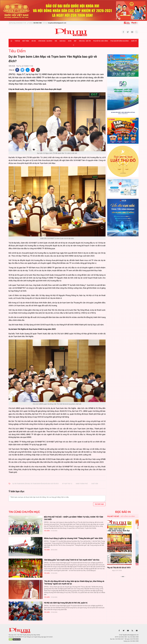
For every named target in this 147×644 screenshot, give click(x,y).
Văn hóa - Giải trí (85, 41)
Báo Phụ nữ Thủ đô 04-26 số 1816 (123, 568)
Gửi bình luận (99, 504)
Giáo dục (63, 41)
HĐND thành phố (82, 484)
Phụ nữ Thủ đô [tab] (113, 516)
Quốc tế (134, 41)
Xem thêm (123, 580)
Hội (56, 41)
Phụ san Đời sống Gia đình (120, 41)
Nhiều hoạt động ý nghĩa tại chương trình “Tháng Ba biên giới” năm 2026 (73, 538)
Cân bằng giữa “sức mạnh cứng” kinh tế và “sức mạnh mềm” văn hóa (72, 560)
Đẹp (75, 41)
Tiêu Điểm (17, 51)
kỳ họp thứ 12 (67, 484)
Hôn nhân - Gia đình (45, 41)
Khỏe (70, 41)
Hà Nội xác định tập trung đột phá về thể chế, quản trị (66, 603)
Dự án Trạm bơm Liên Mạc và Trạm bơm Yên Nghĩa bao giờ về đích (35, 484)
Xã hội (34, 41)
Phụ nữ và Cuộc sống (101, 41)
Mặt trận (26, 41)
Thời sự (17, 41)
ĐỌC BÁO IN (123, 512)
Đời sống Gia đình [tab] (128, 516)
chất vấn (95, 484)
